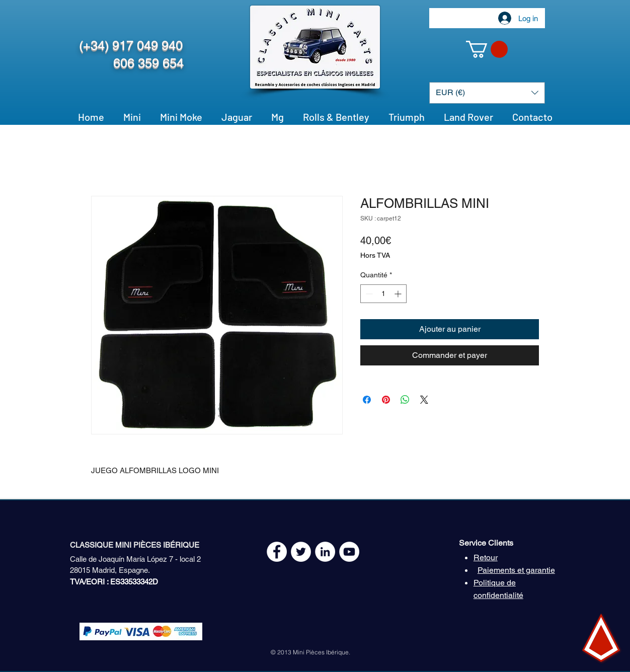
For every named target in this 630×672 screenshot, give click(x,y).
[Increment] (399, 294)
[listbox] (487, 93)
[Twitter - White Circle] (301, 552)
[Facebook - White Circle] (277, 552)
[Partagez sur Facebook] (367, 400)
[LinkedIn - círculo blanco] (325, 552)
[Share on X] (424, 400)
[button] (487, 49)
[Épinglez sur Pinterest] (386, 400)
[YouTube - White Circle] (349, 552)
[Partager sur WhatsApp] (405, 400)
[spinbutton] (383, 294)
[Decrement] (368, 294)
